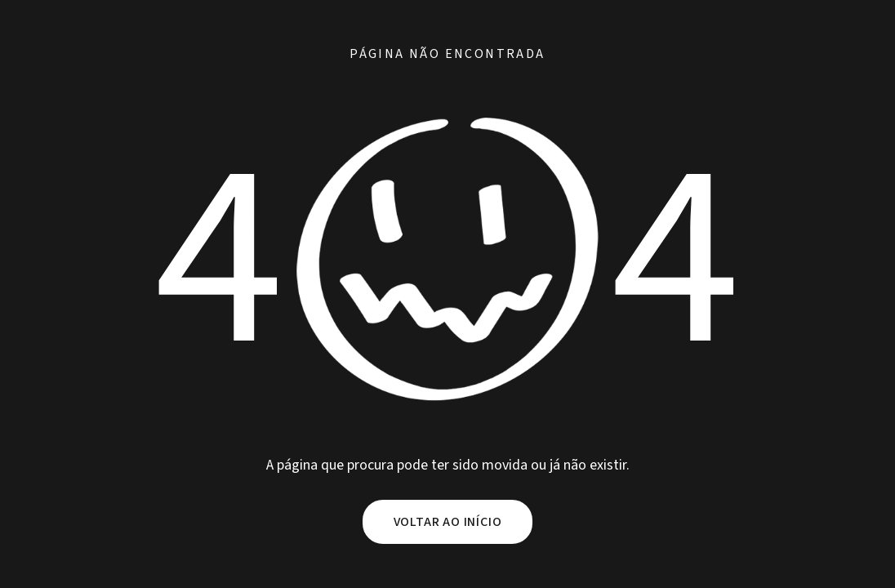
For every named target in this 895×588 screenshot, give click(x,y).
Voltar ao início (448, 522)
